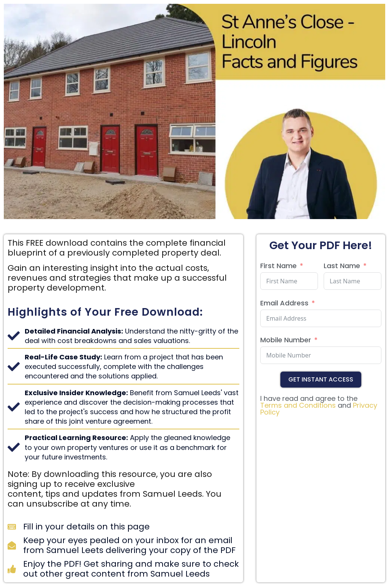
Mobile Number (286, 340)
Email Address (284, 303)
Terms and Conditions (298, 405)
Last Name (342, 266)
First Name (278, 266)
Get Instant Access (321, 379)
